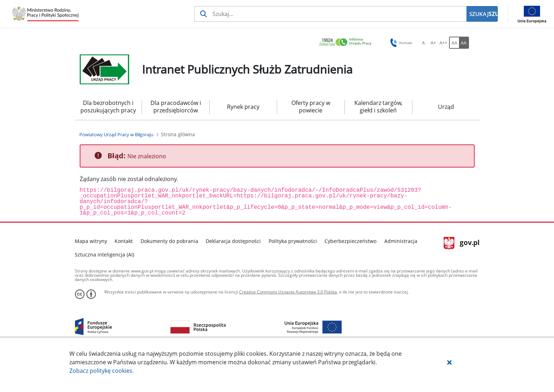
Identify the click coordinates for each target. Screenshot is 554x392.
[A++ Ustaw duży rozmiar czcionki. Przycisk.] (443, 43)
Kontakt (124, 241)
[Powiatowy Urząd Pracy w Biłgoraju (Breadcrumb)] (116, 134)
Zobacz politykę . (102, 371)
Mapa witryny (91, 241)
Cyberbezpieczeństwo (350, 241)
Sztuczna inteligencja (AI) (104, 255)
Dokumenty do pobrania (169, 241)
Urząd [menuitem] (446, 107)
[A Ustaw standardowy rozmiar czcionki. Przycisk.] (423, 43)
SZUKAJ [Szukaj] (493, 14)
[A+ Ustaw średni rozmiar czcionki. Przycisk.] (433, 43)
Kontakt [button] (400, 43)
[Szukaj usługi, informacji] (330, 14)
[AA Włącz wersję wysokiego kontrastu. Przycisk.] (464, 43)
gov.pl (462, 243)
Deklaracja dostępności (233, 241)
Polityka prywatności (293, 241)
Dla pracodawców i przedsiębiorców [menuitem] (176, 107)
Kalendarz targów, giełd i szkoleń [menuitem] (378, 107)
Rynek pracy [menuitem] (243, 107)
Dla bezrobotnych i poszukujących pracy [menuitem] (108, 107)
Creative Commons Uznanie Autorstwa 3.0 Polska (288, 292)
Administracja (401, 241)
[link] (347, 43)
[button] (449, 362)
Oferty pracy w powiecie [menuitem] (311, 107)
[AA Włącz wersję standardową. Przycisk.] (454, 43)
